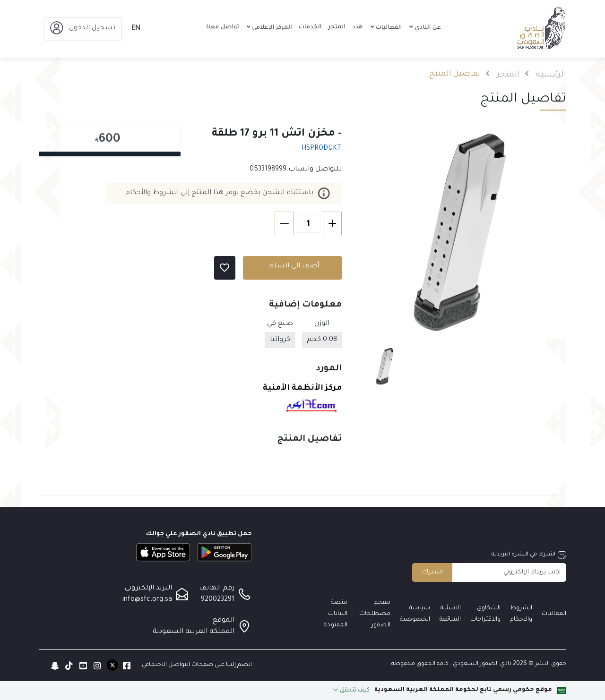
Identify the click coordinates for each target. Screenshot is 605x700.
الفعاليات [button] (388, 28)
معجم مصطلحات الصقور (375, 614)
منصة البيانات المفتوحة (336, 614)
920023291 (218, 600)
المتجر (337, 27)
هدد (357, 27)
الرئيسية (551, 75)
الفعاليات (554, 614)
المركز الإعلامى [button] (271, 28)
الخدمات (310, 27)
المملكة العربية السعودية (194, 632)
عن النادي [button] (427, 28)
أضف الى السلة (294, 266)
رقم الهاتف (217, 589)
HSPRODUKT (322, 149)
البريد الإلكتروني (148, 589)
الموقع (224, 621)
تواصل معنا (223, 27)
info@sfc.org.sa (147, 600)
